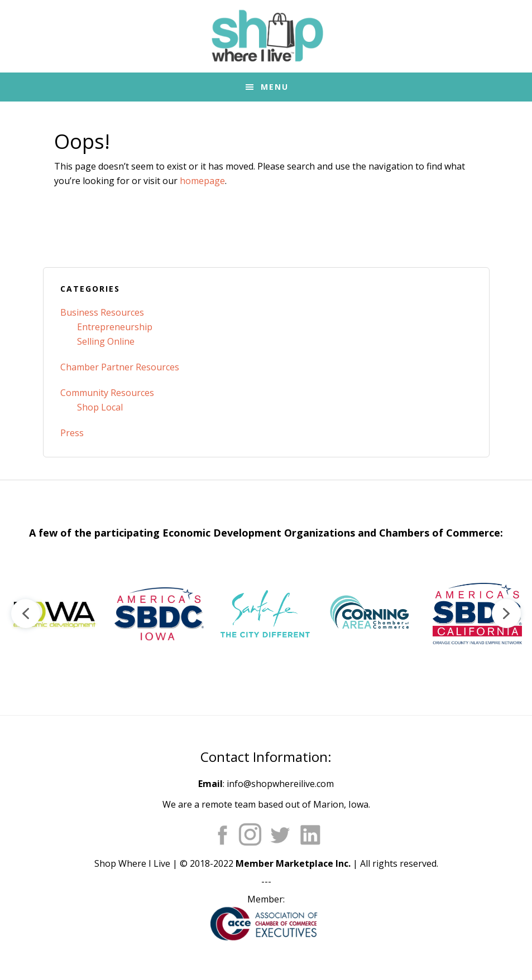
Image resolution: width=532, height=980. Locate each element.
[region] (266, 614)
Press (72, 433)
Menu (275, 87)
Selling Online (106, 341)
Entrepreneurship (115, 327)
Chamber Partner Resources (120, 367)
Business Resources (102, 312)
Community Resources (107, 393)
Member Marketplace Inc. (293, 863)
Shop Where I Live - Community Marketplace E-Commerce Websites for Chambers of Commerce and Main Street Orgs (266, 36)
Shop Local (100, 407)
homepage (202, 181)
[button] (53, 614)
